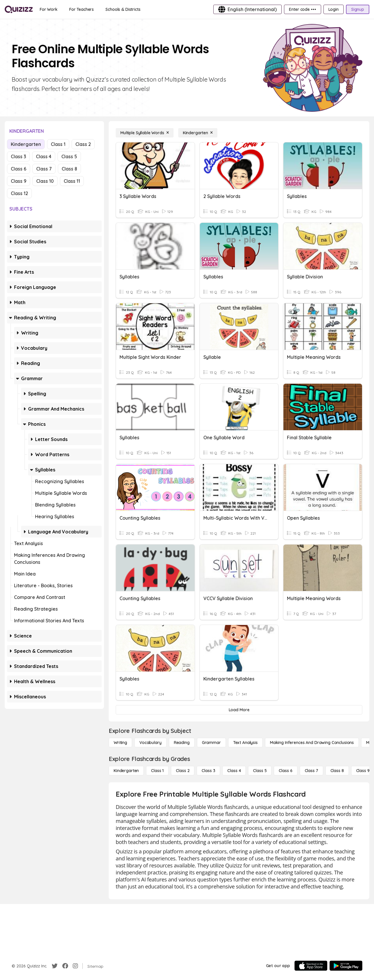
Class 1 (58, 144)
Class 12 (19, 193)
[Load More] (239, 710)
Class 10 (45, 181)
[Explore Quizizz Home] (19, 9)
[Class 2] (183, 771)
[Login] (334, 9)
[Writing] (120, 743)
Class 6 (19, 169)
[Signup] (358, 9)
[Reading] (182, 743)
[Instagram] (75, 966)
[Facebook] (65, 966)
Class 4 (44, 156)
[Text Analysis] (245, 743)
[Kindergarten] (198, 133)
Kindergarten (26, 144)
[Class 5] (260, 771)
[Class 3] (208, 771)
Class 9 (19, 181)
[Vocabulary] (150, 743)
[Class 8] (337, 771)
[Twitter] (55, 966)
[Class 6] (285, 771)
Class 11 (72, 181)
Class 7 (44, 169)
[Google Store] (346, 966)
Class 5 (69, 156)
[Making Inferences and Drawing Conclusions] (312, 743)
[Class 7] (311, 771)
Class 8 (69, 169)
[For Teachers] (82, 9)
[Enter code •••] (302, 9)
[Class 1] (157, 771)
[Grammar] (211, 743)
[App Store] (311, 966)
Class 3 (18, 156)
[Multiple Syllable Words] (145, 133)
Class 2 (83, 144)
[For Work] (49, 9)
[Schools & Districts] (123, 9)
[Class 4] (234, 771)
